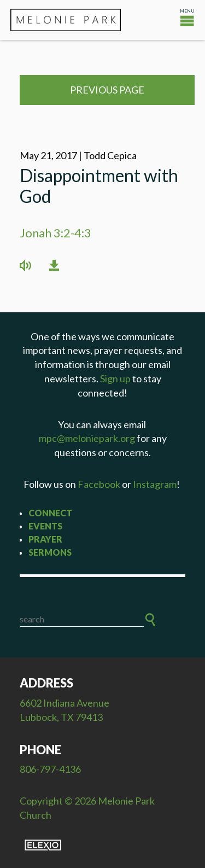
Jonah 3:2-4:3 (55, 233)
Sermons (50, 552)
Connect (50, 513)
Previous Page (107, 90)
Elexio (43, 845)
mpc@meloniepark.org (87, 438)
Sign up (115, 378)
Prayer (45, 539)
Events (45, 526)
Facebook (99, 484)
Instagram (155, 484)
